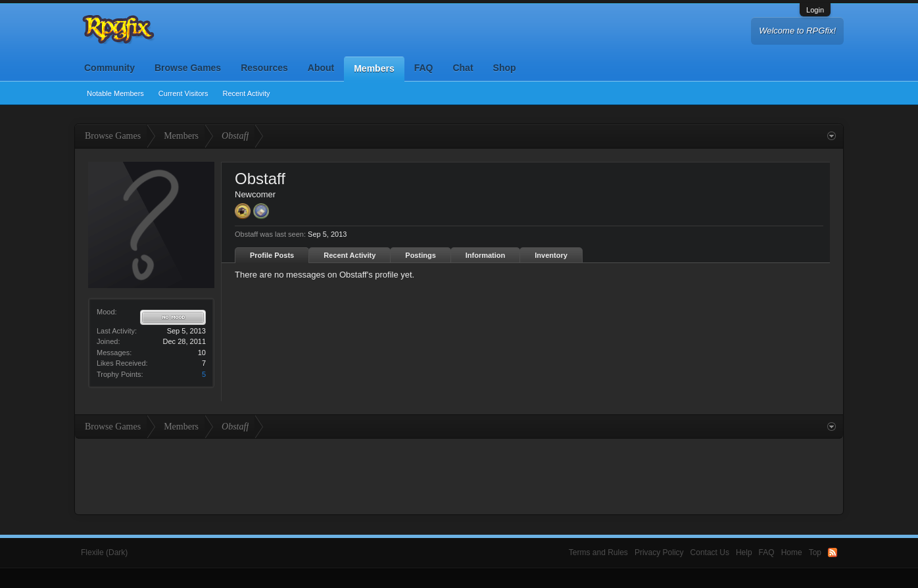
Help (744, 552)
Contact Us (710, 552)
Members (374, 68)
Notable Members (115, 93)
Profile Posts (272, 255)
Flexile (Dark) (104, 552)
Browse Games (188, 68)
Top (815, 552)
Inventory (551, 255)
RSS (833, 552)
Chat (463, 68)
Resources (264, 68)
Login (815, 10)
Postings (420, 255)
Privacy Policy (659, 552)
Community (109, 68)
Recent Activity (246, 93)
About (321, 68)
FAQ (424, 68)
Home (792, 552)
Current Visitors (183, 93)
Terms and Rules (598, 552)
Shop (505, 68)
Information (486, 255)
